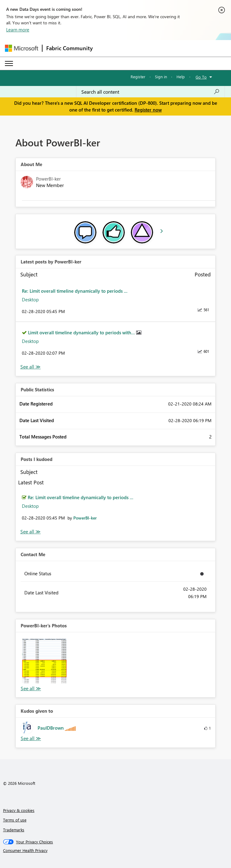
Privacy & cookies (19, 810)
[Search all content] (150, 92)
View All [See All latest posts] (30, 367)
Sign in (161, 77)
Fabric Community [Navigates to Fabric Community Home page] (69, 48)
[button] (44, 661)
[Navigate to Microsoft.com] (22, 48)
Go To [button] (201, 77)
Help (181, 77)
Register (138, 77)
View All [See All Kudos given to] (31, 738)
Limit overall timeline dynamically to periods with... (82, 332)
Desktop (30, 300)
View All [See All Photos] (31, 689)
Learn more (18, 30)
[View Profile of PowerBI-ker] (85, 518)
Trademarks (14, 830)
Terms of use (15, 820)
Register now (148, 110)
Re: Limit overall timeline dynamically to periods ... (75, 291)
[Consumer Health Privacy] (116, 850)
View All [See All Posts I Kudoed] (30, 532)
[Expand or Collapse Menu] (9, 63)
